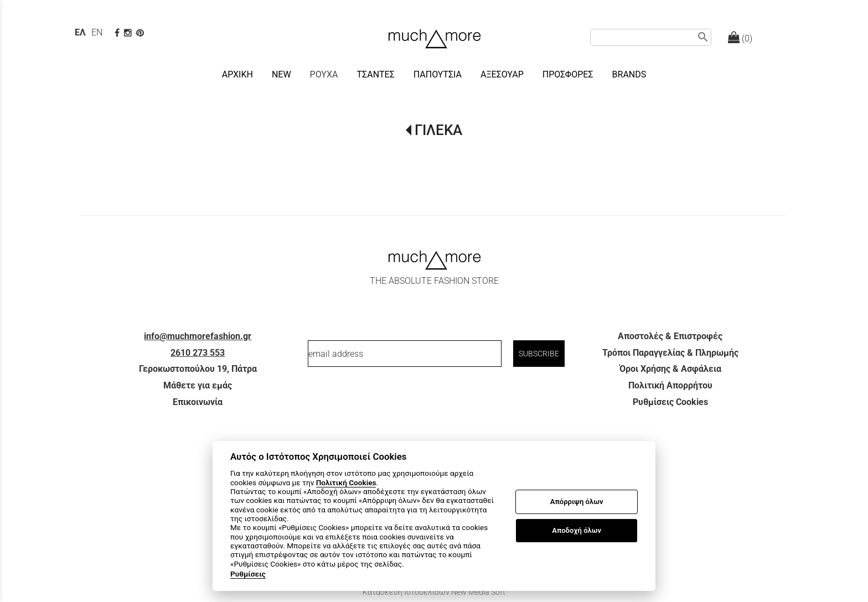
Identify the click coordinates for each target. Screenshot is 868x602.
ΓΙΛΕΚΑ (438, 130)
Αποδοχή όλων (577, 530)
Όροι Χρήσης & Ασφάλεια (670, 369)
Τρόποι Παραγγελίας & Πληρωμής (670, 353)
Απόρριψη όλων (577, 502)
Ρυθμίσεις (248, 574)
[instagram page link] (129, 33)
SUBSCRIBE (539, 354)
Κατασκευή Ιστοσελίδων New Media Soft (434, 592)
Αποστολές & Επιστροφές (670, 336)
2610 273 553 (198, 353)
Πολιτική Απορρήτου (670, 385)
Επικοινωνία (198, 402)
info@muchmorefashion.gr (198, 336)
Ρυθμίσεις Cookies (670, 402)
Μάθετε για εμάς (198, 385)
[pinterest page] (141, 33)
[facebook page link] (118, 33)
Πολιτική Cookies (346, 482)
